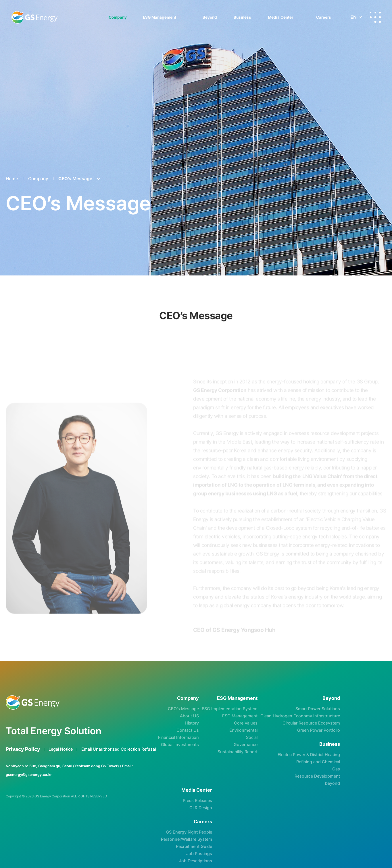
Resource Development (317, 776)
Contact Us (188, 730)
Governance (246, 745)
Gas (336, 769)
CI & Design (201, 808)
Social (252, 737)
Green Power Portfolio (319, 730)
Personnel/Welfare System (187, 839)
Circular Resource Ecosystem (311, 723)
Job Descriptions (196, 861)
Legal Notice (61, 749)
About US (189, 716)
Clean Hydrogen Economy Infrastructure (300, 716)
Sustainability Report (238, 752)
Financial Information (178, 737)
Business (242, 17)
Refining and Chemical (318, 762)
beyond (333, 783)
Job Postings (199, 854)
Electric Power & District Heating (309, 755)
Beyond (210, 17)
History (192, 723)
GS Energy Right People (189, 832)
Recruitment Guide (194, 846)
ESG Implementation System (230, 709)
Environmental (243, 730)
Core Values (246, 723)
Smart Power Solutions (318, 709)
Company (118, 17)
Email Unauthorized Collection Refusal (119, 749)
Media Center (280, 17)
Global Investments (180, 745)
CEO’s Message (183, 709)
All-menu (375, 17)
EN (353, 17)
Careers (324, 17)
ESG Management (160, 17)
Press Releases (197, 801)
